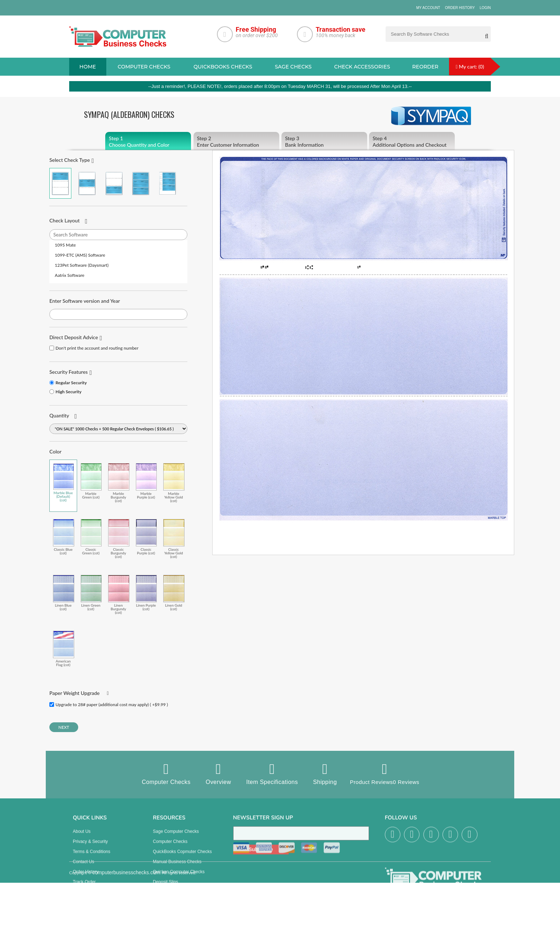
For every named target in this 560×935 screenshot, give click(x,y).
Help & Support (87, 898)
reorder (425, 67)
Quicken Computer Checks (179, 878)
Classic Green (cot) (91, 537)
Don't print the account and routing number (97, 348)
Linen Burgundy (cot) (119, 595)
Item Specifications (270, 774)
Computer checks (144, 67)
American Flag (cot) (64, 649)
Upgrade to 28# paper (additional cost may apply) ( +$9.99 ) (112, 704)
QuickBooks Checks (223, 67)
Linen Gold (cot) (174, 593)
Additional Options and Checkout (412, 141)
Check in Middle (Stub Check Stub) (87, 183)
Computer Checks (164, 774)
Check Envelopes (170, 898)
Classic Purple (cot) (146, 537)
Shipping (323, 774)
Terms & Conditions (92, 858)
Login (485, 8)
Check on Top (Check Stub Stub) (60, 183)
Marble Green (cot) (91, 481)
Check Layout (65, 220)
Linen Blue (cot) (64, 593)
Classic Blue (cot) (64, 537)
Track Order (84, 888)
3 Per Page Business (141, 183)
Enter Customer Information (236, 141)
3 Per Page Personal (167, 183)
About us (82, 837)
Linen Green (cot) (91, 593)
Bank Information (324, 141)
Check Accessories (362, 67)
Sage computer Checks (176, 837)
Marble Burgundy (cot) (119, 483)
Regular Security (71, 383)
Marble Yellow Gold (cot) (174, 483)
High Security (68, 392)
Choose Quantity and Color (148, 141)
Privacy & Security (90, 847)
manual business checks (177, 868)
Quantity (59, 415)
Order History (460, 8)
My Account (428, 8)
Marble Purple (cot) (146, 481)
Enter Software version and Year (85, 301)
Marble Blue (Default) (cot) (64, 483)
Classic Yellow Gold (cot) (174, 539)
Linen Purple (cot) (146, 593)
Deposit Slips (165, 888)
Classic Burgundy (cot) (119, 539)
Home (88, 67)
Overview (216, 774)
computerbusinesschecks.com (126, 931)
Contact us (83, 868)
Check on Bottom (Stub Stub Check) (114, 183)
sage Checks (293, 67)
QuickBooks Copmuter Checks (182, 858)
